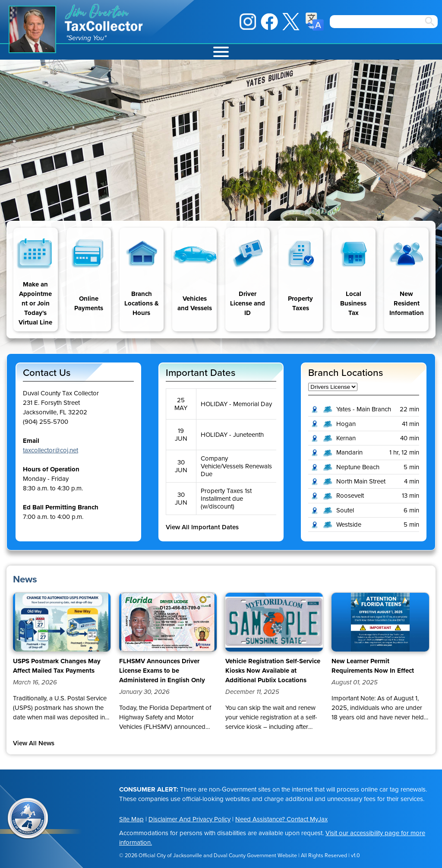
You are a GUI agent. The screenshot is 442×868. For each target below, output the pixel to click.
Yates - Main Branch (364, 409)
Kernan (346, 438)
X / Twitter (291, 22)
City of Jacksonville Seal (28, 819)
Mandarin (349, 452)
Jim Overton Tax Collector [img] (104, 17)
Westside (349, 525)
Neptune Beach (358, 467)
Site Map (131, 819)
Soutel (345, 510)
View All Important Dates (202, 527)
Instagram (248, 22)
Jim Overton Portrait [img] (32, 29)
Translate (315, 22)
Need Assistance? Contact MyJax (281, 819)
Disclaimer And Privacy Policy (189, 819)
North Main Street (361, 481)
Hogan (346, 424)
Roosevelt (350, 496)
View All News (34, 743)
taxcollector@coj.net (51, 450)
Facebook (269, 22)
